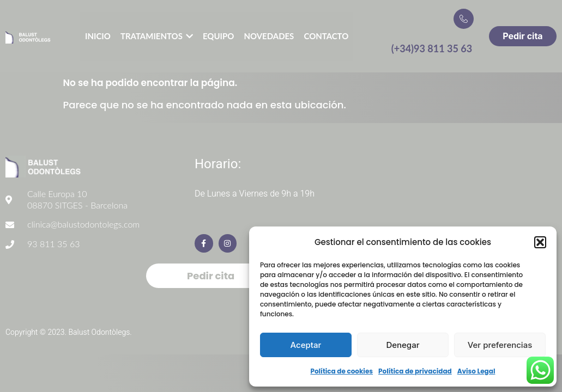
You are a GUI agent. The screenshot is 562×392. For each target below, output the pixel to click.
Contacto (327, 36)
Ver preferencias (500, 345)
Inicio (98, 36)
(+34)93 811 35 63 (432, 48)
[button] (540, 242)
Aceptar (306, 345)
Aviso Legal (476, 371)
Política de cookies (342, 371)
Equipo (219, 36)
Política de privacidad (415, 371)
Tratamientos (157, 36)
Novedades (269, 36)
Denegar (403, 345)
